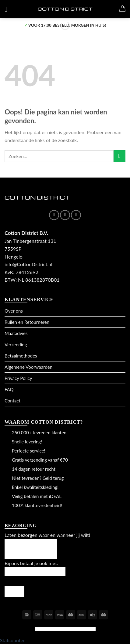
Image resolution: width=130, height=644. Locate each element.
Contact (12, 401)
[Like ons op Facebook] (54, 215)
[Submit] (119, 156)
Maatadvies (16, 333)
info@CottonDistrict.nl (28, 264)
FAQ (9, 389)
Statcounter (12, 640)
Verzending (16, 344)
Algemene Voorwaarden (28, 367)
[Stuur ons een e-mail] (76, 215)
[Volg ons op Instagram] (65, 215)
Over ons (14, 311)
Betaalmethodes (21, 356)
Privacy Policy (18, 378)
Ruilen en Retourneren (27, 322)
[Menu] (8, 9)
